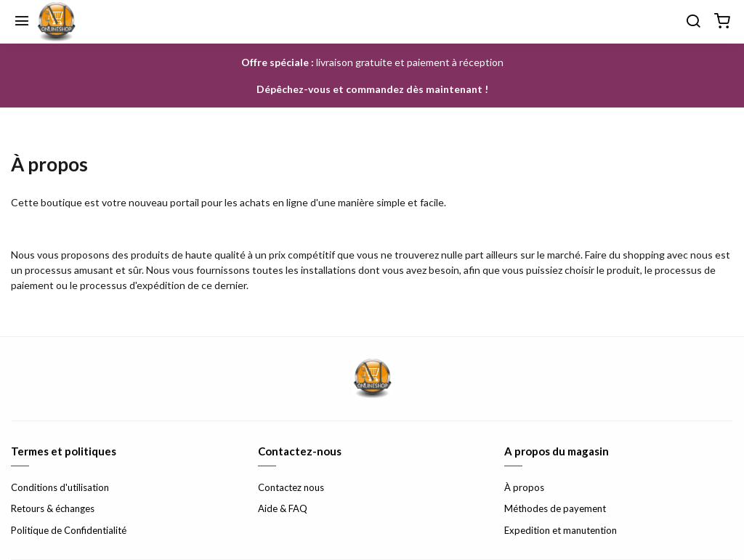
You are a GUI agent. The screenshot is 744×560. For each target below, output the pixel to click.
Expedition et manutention (561, 530)
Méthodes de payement (555, 508)
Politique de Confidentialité (69, 530)
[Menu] (22, 22)
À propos (524, 487)
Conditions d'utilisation (60, 487)
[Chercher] (693, 22)
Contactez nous (291, 487)
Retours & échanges (53, 508)
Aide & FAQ (283, 508)
